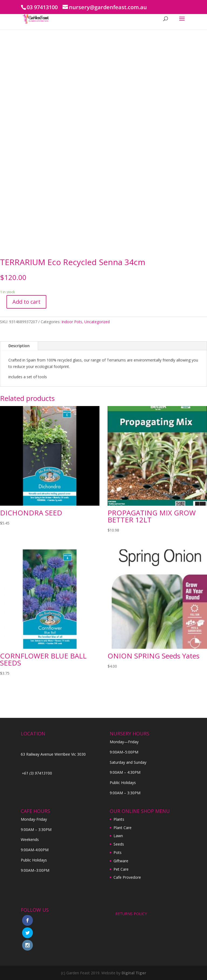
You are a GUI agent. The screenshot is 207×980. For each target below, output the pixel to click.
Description (19, 346)
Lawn (118, 836)
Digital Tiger (134, 973)
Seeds (119, 844)
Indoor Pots (72, 322)
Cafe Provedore (127, 877)
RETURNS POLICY (131, 914)
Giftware (121, 861)
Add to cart (26, 302)
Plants (119, 819)
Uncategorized (97, 322)
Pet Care (121, 869)
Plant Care (123, 828)
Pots (118, 852)
